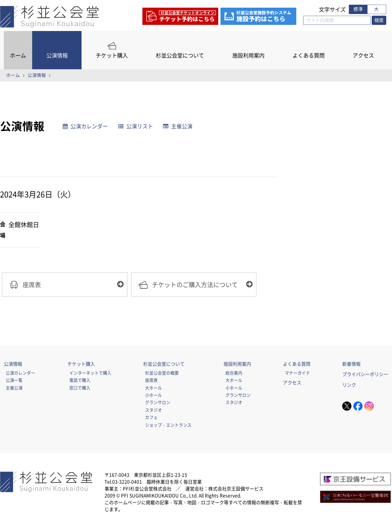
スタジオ (154, 411)
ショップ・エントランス (168, 426)
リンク (349, 386)
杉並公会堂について (180, 55)
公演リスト (136, 126)
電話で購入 (80, 381)
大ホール (154, 388)
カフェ (151, 418)
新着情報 (351, 365)
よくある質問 (309, 55)
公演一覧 (14, 381)
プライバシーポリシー (365, 375)
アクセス (363, 55)
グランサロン (158, 403)
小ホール (154, 396)
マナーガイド (297, 374)
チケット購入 (112, 55)
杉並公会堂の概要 (162, 374)
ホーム (18, 55)
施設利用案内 (248, 55)
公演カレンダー (86, 126)
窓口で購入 (80, 388)
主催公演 (178, 126)
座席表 (151, 381)
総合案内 (234, 374)
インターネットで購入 (90, 374)
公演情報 (57, 55)
